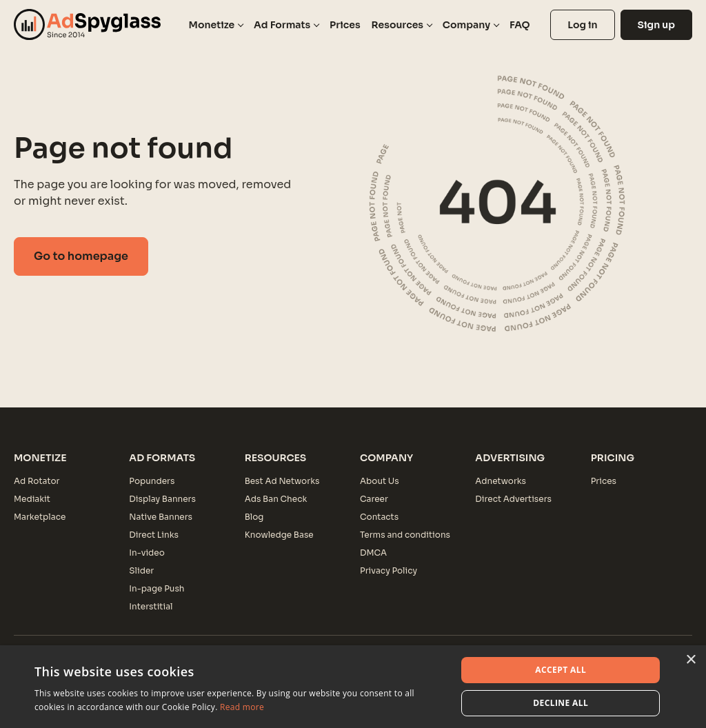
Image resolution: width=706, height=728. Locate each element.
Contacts (379, 517)
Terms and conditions (405, 535)
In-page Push (157, 588)
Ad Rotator (37, 481)
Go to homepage (81, 256)
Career (374, 499)
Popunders (152, 481)
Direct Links (154, 535)
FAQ (520, 25)
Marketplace (40, 517)
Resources (397, 25)
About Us (380, 481)
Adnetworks (501, 481)
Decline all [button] (561, 703)
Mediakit (32, 499)
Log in (582, 25)
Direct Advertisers (513, 499)
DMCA (373, 553)
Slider (141, 570)
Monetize (212, 25)
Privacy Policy (389, 570)
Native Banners (161, 517)
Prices (345, 25)
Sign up (656, 25)
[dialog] (353, 687)
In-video (147, 553)
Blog (254, 517)
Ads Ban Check (276, 499)
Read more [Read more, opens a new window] (242, 707)
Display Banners (162, 499)
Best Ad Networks (282, 481)
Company (466, 25)
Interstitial (151, 606)
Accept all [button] (561, 670)
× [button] (690, 660)
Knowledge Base (279, 535)
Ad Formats (282, 25)
